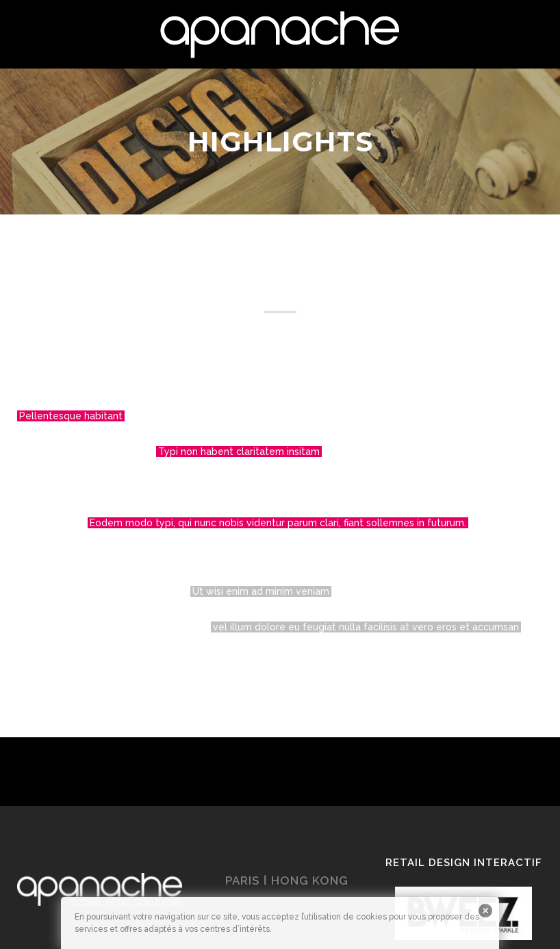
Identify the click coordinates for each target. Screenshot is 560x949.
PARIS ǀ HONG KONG (287, 880)
